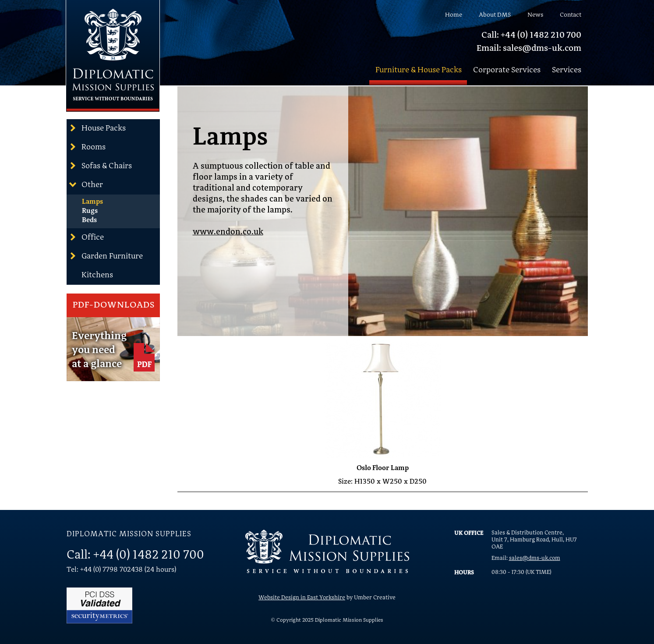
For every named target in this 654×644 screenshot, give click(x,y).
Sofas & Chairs (100, 166)
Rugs (90, 211)
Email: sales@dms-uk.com (529, 49)
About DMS (495, 15)
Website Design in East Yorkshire (302, 598)
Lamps (92, 202)
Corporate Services (507, 70)
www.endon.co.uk (228, 232)
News (535, 15)
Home (454, 15)
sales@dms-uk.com (535, 558)
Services (567, 70)
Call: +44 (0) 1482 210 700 (531, 35)
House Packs (97, 128)
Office (86, 237)
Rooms (87, 147)
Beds (89, 220)
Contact (571, 15)
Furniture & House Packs (419, 70)
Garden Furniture (106, 256)
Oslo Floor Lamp (383, 468)
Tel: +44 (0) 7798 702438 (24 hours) (121, 570)
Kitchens (97, 275)
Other (86, 184)
